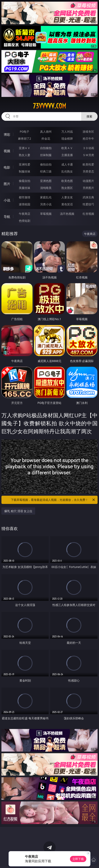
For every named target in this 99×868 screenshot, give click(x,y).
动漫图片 (88, 181)
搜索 (89, 116)
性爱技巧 (88, 204)
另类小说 (46, 204)
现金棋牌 (67, 139)
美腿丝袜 (25, 188)
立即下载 (78, 859)
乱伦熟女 (67, 171)
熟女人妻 (25, 155)
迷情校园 (25, 204)
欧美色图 (67, 181)
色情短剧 (25, 221)
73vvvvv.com (49, 106)
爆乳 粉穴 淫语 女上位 (18, 511)
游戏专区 (88, 132)
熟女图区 (67, 188)
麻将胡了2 (25, 139)
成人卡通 (67, 164)
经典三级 (46, 171)
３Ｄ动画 (88, 148)
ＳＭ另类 (88, 155)
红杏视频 (88, 214)
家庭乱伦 (46, 197)
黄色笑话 (67, 204)
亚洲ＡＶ (25, 148)
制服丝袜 (25, 171)
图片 (7, 184)
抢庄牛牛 (88, 139)
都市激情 (25, 197)
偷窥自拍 (25, 181)
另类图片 (88, 188)
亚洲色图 (46, 181)
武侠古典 (88, 197)
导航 (7, 217)
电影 (7, 167)
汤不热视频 (67, 214)
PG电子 (24, 132)
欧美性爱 (88, 164)
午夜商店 (25, 214)
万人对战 (67, 132)
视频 (7, 151)
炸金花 (46, 139)
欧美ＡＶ (67, 148)
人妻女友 (67, 197)
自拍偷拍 (46, 148)
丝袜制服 (46, 155)
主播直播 (67, 155)
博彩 (7, 135)
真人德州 (46, 132)
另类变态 (88, 171)
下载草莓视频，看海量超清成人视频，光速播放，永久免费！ (53, 500)
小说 (7, 200)
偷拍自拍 (46, 164)
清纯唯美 (46, 188)
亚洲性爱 (25, 164)
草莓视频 (46, 214)
